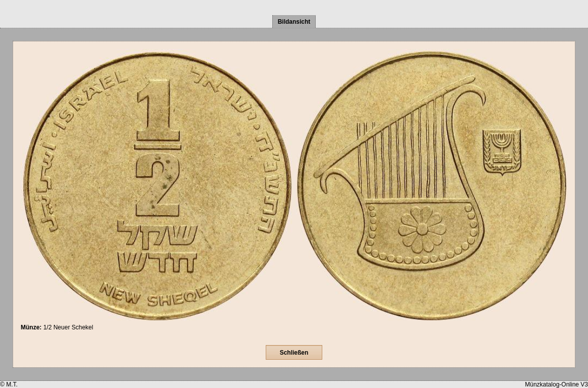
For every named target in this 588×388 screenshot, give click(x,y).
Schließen (294, 353)
